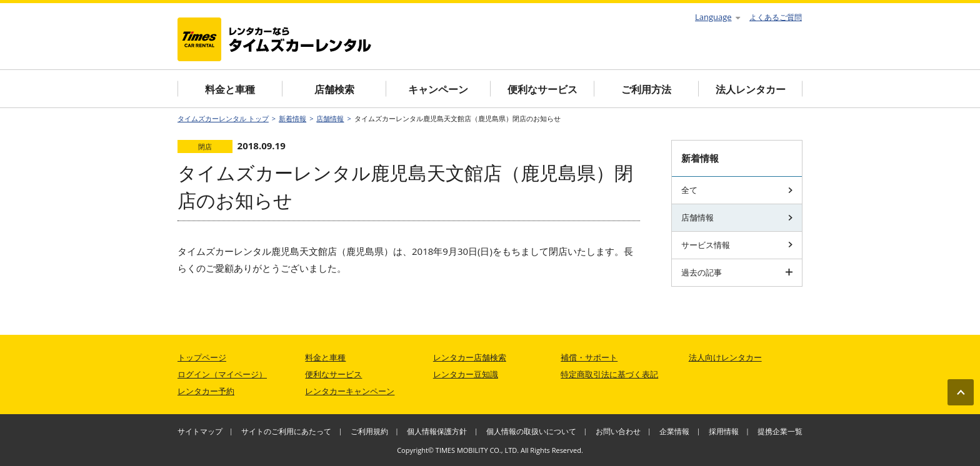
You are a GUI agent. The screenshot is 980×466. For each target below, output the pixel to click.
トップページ (202, 357)
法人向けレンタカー (725, 357)
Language (717, 17)
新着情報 (292, 118)
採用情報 (724, 431)
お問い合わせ (618, 431)
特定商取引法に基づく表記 (609, 374)
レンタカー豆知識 (466, 374)
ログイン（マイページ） (222, 374)
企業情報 (674, 431)
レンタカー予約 (206, 391)
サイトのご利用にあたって (286, 431)
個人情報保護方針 (437, 431)
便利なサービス (542, 89)
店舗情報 (330, 118)
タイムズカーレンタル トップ (223, 118)
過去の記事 (737, 272)
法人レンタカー (751, 89)
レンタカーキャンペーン (350, 391)
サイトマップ (200, 431)
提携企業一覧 (780, 431)
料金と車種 (230, 89)
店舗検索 (334, 89)
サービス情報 (737, 245)
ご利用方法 (646, 89)
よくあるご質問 (776, 17)
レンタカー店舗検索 (470, 357)
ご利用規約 (369, 431)
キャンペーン (438, 89)
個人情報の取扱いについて (531, 431)
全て (737, 190)
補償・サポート (589, 357)
